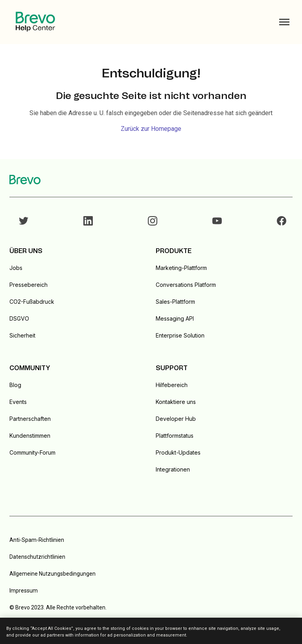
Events (18, 402)
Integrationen (173, 469)
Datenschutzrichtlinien (37, 557)
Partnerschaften (30, 419)
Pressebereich (29, 285)
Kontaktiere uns (176, 402)
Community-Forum (32, 452)
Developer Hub (176, 419)
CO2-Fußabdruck (32, 302)
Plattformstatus (175, 436)
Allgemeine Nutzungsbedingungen (52, 574)
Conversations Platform (186, 285)
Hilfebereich (172, 385)
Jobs (16, 268)
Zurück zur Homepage (151, 129)
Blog (15, 385)
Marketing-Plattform (181, 268)
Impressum (24, 591)
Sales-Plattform (175, 302)
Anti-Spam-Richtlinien (37, 540)
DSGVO (19, 318)
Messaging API (175, 318)
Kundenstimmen (30, 436)
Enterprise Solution (180, 335)
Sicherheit (22, 335)
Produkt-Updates (178, 452)
